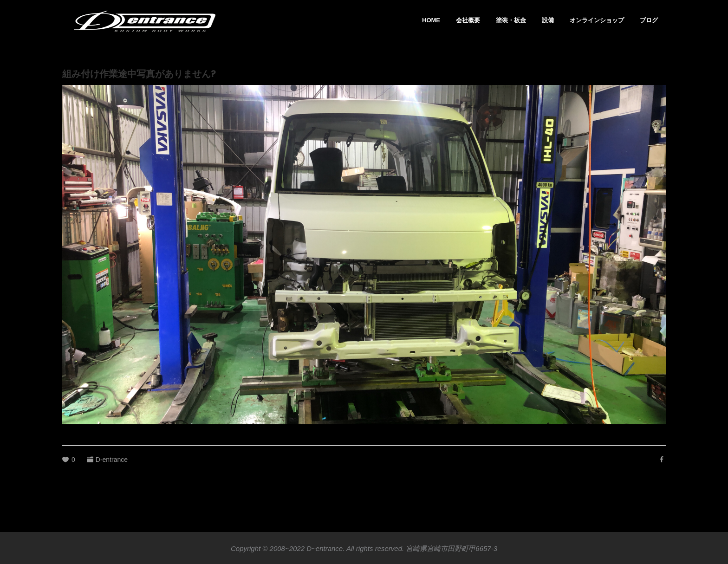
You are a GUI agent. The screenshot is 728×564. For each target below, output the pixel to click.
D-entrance (112, 460)
